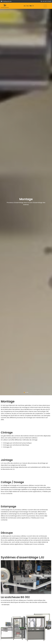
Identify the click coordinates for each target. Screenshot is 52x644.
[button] (24, 392)
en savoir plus (6, 605)
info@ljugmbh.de (7, 1)
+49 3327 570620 (47, 1)
